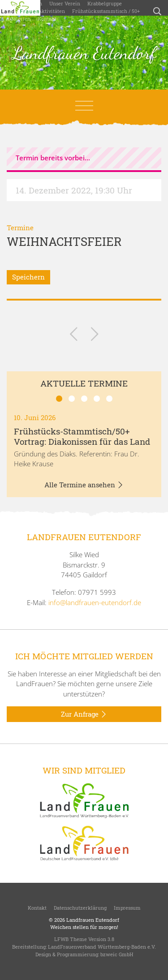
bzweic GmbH (117, 954)
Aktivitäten (52, 11)
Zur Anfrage (84, 714)
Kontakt (47, 19)
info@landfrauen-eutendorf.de (95, 602)
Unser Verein (65, 3)
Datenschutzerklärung (80, 908)
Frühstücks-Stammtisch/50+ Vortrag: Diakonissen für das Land (82, 436)
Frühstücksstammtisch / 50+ (106, 11)
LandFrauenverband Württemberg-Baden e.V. (102, 947)
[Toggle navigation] (84, 106)
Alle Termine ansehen (84, 485)
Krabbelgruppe (105, 3)
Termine (20, 228)
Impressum (127, 908)
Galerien (20, 19)
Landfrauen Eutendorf (84, 53)
